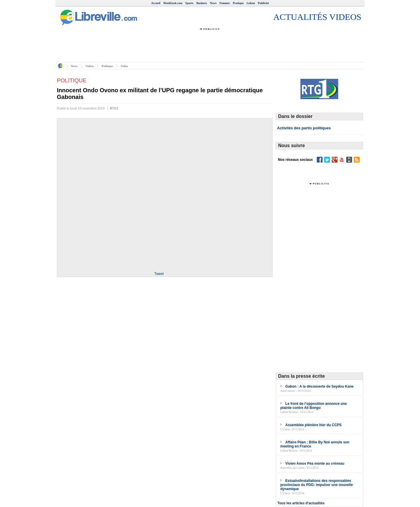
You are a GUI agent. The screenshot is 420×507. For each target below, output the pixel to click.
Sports (189, 3)
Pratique (238, 3)
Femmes (225, 3)
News (213, 3)
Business (202, 3)
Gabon (251, 3)
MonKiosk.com (173, 3)
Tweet (159, 274)
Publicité (263, 3)
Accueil (156, 3)
